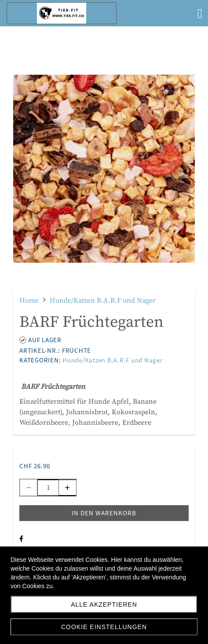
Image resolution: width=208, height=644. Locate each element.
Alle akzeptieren (104, 604)
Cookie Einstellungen (104, 627)
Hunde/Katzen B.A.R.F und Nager (113, 360)
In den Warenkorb (104, 513)
